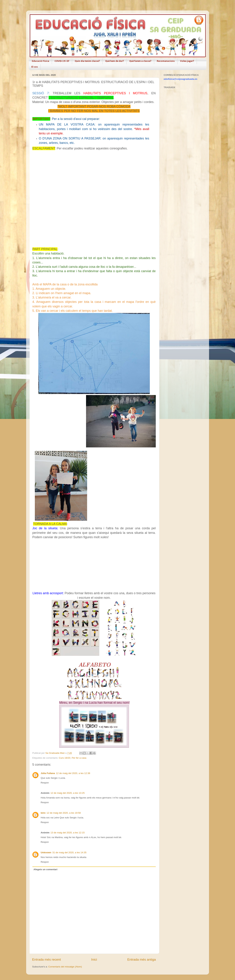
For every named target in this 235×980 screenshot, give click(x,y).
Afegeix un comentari (45, 869)
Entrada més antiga (142, 959)
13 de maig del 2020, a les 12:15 (68, 833)
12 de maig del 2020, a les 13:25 (68, 793)
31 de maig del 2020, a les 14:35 (69, 852)
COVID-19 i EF (62, 61)
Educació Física (41, 61)
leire (43, 813)
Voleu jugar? (187, 61)
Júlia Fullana (48, 773)
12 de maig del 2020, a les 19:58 (64, 813)
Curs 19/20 (65, 758)
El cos (35, 67)
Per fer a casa (79, 758)
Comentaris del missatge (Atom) (65, 967)
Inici (94, 959)
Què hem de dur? (115, 61)
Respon (45, 783)
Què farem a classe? (140, 61)
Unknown (46, 852)
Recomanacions (166, 61)
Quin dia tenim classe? (87, 61)
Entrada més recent (47, 959)
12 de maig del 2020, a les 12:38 (73, 773)
